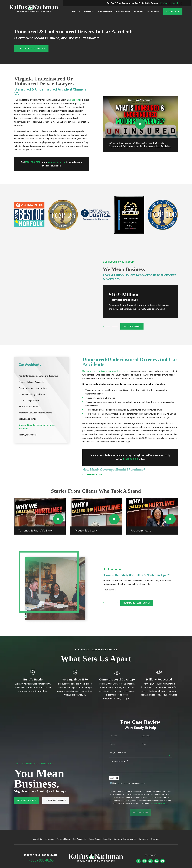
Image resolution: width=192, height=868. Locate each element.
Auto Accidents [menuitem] (105, 12)
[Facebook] (138, 855)
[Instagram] (144, 855)
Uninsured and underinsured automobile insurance (105, 365)
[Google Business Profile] (150, 855)
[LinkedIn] (156, 855)
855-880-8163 (171, 3)
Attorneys (49, 833)
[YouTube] (163, 855)
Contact (155, 833)
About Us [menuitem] (76, 12)
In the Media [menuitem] (153, 12)
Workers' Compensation (125, 833)
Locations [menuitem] (139, 12)
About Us (38, 833)
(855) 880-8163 (42, 854)
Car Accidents (80, 833)
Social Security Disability (100, 833)
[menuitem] (42, 370)
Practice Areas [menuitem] (123, 12)
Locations (144, 833)
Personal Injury (63, 833)
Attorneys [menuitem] (89, 12)
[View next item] (100, 242)
